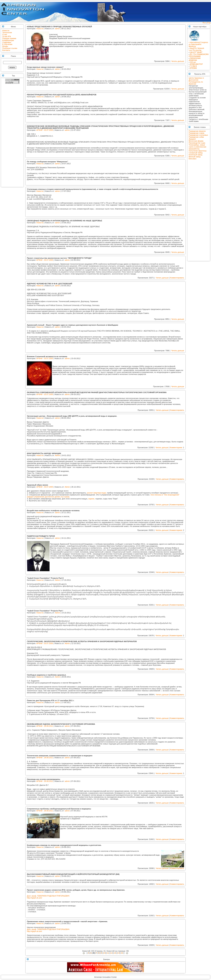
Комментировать (177, 278)
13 (115, 953)
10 (104, 953)
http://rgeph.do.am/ (34, 898)
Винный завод (195, 157)
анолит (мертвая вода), (97, 493)
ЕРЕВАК (193, 68)
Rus (204, 23)
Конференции (8, 40)
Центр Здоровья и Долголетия (196, 79)
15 (122, 953)
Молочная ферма (196, 141)
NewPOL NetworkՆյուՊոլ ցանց (196, 49)
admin (57, 29)
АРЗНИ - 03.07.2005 (45, 130)
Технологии (7, 32)
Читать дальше (178, 61)
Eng (209, 23)
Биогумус (193, 159)
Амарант (192, 139)
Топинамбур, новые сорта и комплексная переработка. (197, 147)
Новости (6, 31)
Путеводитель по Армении (196, 83)
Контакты (6, 50)
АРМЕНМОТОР (196, 64)
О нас (5, 34)
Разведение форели (197, 131)
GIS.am (193, 62)
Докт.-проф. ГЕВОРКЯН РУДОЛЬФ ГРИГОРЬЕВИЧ (48, 896)
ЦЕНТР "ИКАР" (196, 52)
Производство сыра (197, 143)
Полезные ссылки (10, 48)
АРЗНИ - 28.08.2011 (45, 726)
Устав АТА (7, 36)
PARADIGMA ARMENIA (195, 59)
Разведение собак (196, 137)
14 (118, 953)
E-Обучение (7, 44)
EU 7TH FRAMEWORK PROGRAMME (199, 55)
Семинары (7, 42)
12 (111, 953)
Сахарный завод (196, 153)
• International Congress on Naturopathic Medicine (198, 43)
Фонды (5, 46)
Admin (58, 455)
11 (108, 953)
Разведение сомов (196, 133)
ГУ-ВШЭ (193, 66)
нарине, (92, 499)
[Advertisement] (12, 137)
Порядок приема (9, 38)
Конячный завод (195, 155)
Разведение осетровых (198, 135)
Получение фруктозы (198, 151)
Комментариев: (176, 448)
